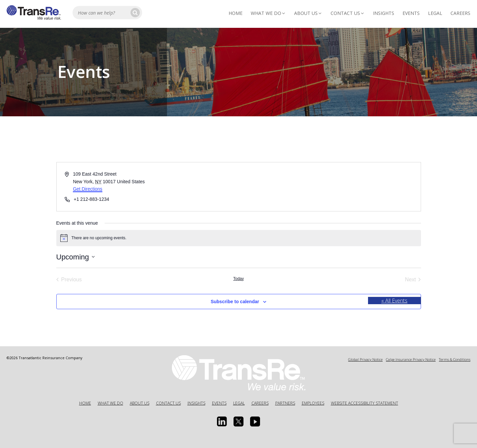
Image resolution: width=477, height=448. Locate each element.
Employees (313, 403)
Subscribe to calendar (235, 302)
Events (411, 13)
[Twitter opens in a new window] (238, 421)
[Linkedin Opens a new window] (222, 421)
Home (236, 13)
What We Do (268, 13)
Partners (285, 403)
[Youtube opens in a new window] (255, 421)
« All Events (394, 301)
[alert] (239, 238)
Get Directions (88, 189)
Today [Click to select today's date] (238, 279)
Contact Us (348, 13)
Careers (460, 13)
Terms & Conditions (455, 359)
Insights (384, 13)
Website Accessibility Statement (365, 403)
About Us (308, 13)
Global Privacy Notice (365, 359)
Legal (435, 13)
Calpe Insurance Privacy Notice (411, 359)
